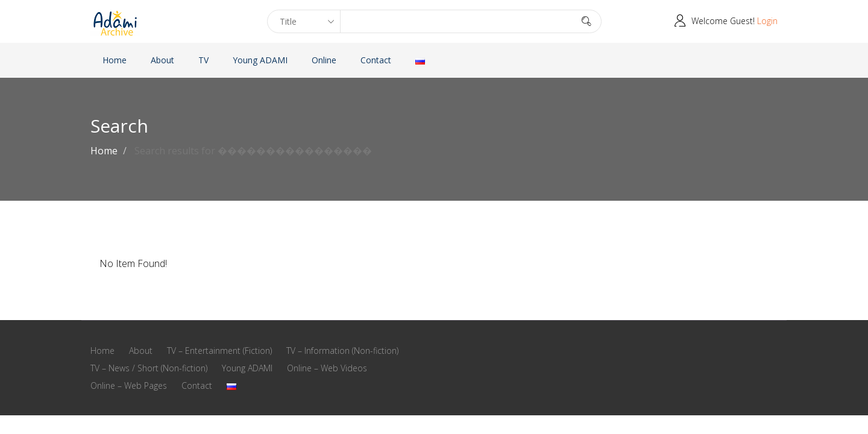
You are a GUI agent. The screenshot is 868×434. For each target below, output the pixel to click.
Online (324, 60)
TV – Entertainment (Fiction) (219, 351)
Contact (376, 60)
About (162, 60)
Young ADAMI (260, 60)
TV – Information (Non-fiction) (342, 351)
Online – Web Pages (129, 385)
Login (767, 21)
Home (115, 60)
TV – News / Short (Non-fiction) (149, 368)
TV (203, 60)
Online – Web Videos (327, 368)
